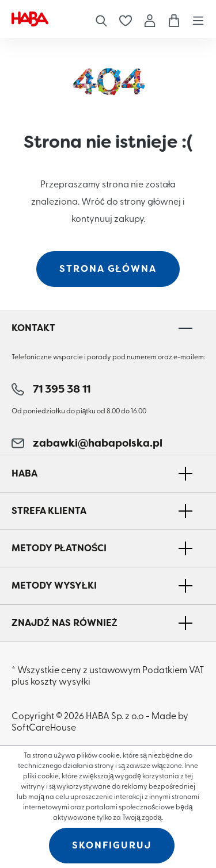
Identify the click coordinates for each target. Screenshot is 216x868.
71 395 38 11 (51, 389)
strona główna (108, 269)
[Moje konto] (150, 19)
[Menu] (195, 19)
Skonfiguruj (112, 845)
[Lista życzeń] (126, 19)
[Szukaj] (101, 19)
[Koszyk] (174, 19)
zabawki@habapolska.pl (87, 443)
